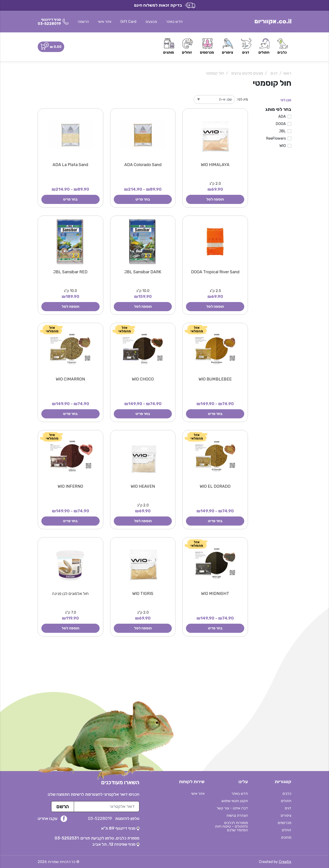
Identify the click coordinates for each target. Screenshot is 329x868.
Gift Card (128, 22)
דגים (274, 73)
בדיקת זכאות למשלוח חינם (165, 5)
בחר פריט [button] (143, 199)
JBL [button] (282, 131)
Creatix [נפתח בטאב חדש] (285, 862)
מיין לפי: (242, 99)
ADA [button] (282, 116)
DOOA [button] (281, 124)
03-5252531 (67, 838)
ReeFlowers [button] (276, 138)
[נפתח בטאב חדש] (120, 828)
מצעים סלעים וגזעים (247, 73)
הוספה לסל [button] (215, 199)
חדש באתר (174, 22)
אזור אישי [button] (105, 22)
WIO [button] (283, 146)
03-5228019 (100, 818)
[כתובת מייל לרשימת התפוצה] (107, 807)
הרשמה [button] (83, 22)
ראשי (287, 73)
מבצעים (151, 22)
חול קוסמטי (215, 73)
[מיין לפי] (214, 99)
